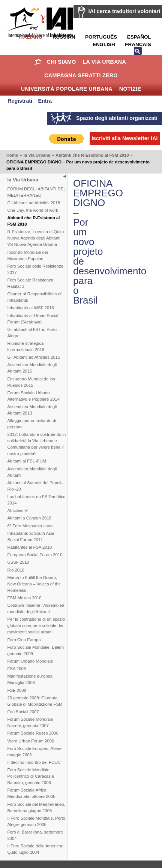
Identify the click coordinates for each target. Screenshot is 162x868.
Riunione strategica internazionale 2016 (26, 346)
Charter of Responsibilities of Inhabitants (34, 297)
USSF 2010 (18, 562)
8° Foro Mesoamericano (30, 526)
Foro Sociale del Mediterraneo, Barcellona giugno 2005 (36, 807)
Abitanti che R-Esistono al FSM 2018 (92, 155)
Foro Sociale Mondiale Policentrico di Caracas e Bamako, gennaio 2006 (31, 776)
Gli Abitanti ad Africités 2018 (34, 203)
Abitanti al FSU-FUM (27, 461)
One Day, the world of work (33, 210)
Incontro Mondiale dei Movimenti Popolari (28, 255)
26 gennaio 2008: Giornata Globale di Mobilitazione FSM (35, 701)
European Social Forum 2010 (35, 555)
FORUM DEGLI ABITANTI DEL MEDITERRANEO (37, 192)
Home (38, 62)
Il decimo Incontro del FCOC (34, 762)
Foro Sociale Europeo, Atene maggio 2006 (34, 752)
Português (101, 37)
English (104, 44)
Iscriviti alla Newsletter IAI (124, 138)
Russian (64, 37)
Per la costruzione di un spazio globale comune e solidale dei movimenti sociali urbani (36, 626)
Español (139, 37)
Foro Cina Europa (24, 640)
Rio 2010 (16, 570)
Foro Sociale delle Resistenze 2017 (35, 269)
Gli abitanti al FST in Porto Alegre (32, 333)
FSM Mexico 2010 (25, 598)
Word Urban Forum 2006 (31, 741)
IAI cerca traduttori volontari (124, 11)
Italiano (31, 37)
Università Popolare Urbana (67, 89)
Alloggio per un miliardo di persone (32, 424)
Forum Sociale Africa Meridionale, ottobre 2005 (31, 793)
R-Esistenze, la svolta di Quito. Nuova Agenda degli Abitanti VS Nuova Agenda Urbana (36, 238)
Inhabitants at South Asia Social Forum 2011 (31, 537)
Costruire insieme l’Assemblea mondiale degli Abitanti (36, 608)
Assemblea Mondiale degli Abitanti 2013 (32, 410)
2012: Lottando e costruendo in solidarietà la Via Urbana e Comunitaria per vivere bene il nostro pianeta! (37, 444)
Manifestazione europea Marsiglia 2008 (30, 679)
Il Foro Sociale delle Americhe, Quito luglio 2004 (36, 849)
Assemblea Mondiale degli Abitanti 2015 (32, 368)
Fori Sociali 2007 (23, 712)
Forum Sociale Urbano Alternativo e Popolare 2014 (34, 396)
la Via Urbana (104, 62)
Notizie (130, 89)
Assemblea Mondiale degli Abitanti (32, 472)
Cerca (138, 51)
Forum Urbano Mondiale (30, 661)
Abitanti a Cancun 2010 (29, 518)
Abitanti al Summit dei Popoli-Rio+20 (35, 486)
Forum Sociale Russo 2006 (33, 733)
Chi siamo (61, 62)
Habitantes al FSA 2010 (30, 547)
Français (138, 44)
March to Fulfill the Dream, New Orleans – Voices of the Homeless (34, 584)
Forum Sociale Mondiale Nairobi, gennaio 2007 (30, 722)
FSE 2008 (17, 690)
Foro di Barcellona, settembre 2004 (35, 835)
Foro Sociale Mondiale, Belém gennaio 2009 (36, 650)
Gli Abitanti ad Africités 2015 (34, 357)
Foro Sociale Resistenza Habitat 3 (30, 283)
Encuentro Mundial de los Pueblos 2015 (31, 382)
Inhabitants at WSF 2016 (31, 308)
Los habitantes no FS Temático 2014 (37, 500)
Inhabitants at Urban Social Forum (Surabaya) (33, 319)
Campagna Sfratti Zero (81, 75)
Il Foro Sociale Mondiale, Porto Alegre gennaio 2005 (36, 821)
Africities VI (18, 510)
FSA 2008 (17, 669)
